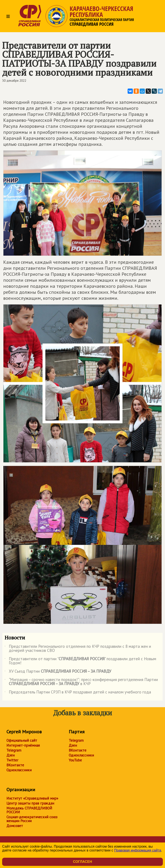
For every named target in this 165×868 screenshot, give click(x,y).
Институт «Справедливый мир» (32, 798)
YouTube (75, 760)
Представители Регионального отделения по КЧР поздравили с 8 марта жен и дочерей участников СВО (78, 649)
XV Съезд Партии (58, 672)
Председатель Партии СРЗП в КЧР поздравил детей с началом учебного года (78, 693)
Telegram (14, 750)
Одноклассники (19, 770)
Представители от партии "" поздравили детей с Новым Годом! (80, 661)
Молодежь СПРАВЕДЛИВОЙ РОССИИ (29, 810)
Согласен (82, 862)
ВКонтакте (15, 765)
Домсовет (15, 826)
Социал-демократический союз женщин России (32, 819)
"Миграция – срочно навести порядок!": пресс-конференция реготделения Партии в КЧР (81, 682)
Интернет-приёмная (23, 745)
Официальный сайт (22, 740)
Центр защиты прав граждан (30, 803)
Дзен (11, 755)
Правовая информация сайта (138, 850)
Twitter (12, 760)
